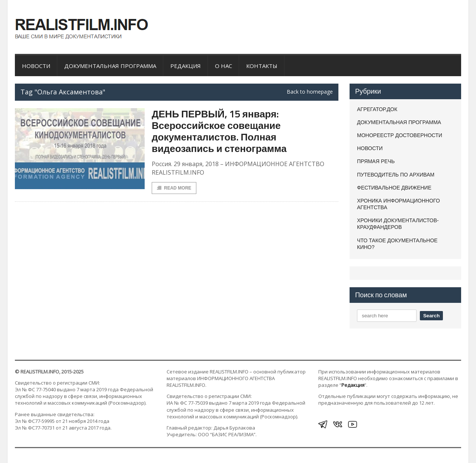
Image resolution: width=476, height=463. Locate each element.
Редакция (186, 66)
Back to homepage (310, 92)
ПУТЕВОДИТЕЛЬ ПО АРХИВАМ (396, 175)
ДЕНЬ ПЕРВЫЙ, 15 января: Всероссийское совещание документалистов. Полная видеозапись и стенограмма (219, 131)
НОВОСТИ (36, 66)
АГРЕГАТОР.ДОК (377, 109)
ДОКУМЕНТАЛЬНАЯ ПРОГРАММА (110, 66)
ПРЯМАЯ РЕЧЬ (376, 161)
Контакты (262, 66)
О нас (223, 66)
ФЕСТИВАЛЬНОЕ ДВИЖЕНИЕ (394, 188)
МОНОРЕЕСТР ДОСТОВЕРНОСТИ (400, 135)
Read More (174, 188)
